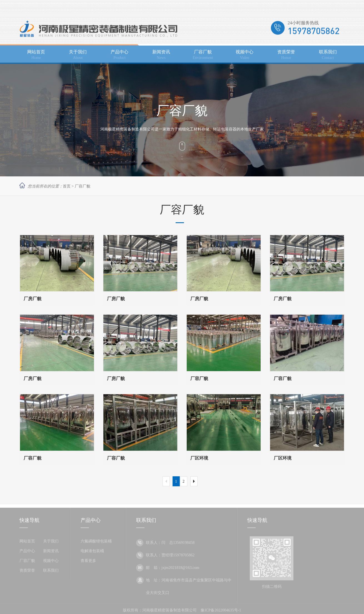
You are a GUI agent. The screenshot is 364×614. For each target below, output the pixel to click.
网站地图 (337, 7)
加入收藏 (300, 7)
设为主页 (318, 7)
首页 (67, 186)
